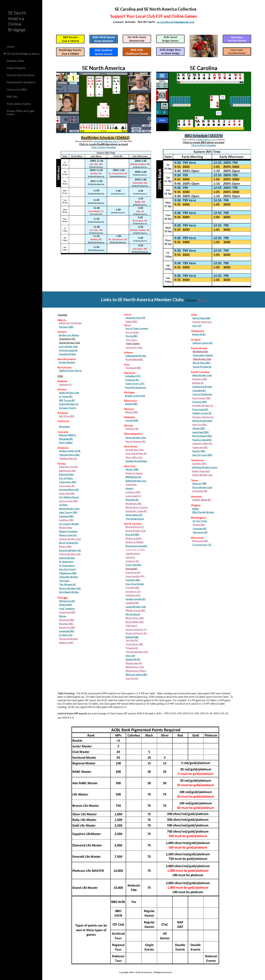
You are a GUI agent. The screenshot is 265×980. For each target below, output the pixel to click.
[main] (154, 15)
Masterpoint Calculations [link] (21, 82)
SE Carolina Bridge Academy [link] (23, 54)
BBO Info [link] (12, 96)
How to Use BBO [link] (17, 89)
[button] (261, 5)
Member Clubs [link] (15, 61)
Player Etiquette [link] (16, 68)
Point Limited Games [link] (19, 104)
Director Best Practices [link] (21, 75)
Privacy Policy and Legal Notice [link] (20, 112)
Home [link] (10, 46)
